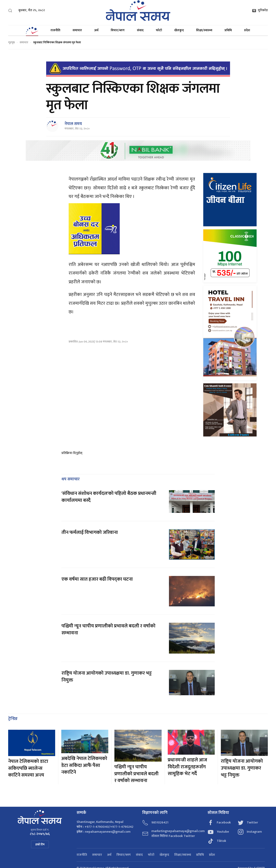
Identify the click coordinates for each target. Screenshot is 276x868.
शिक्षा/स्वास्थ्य (204, 30)
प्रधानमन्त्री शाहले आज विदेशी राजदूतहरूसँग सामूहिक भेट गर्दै (187, 767)
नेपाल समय (73, 124)
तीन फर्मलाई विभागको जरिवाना (90, 532)
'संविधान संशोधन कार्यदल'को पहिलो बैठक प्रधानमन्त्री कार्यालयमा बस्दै (109, 497)
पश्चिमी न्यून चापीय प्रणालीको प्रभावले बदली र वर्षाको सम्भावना (108, 629)
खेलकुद (179, 30)
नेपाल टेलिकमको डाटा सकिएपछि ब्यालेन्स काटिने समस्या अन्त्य (28, 768)
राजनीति (55, 30)
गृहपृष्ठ (11, 42)
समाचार (77, 30)
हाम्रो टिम (40, 844)
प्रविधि (228, 30)
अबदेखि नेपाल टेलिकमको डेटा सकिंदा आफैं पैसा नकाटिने (84, 765)
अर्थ (96, 30)
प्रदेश (247, 30)
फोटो (159, 30)
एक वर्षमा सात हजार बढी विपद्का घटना (97, 579)
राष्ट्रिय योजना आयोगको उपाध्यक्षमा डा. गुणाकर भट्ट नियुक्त (107, 677)
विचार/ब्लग (118, 30)
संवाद (140, 30)
